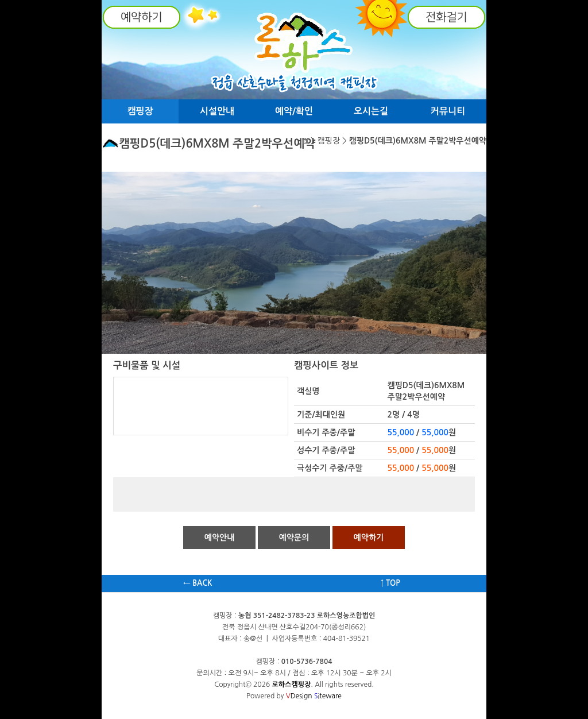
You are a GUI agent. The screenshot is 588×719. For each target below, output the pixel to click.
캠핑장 (140, 111)
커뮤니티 (448, 111)
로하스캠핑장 (292, 685)
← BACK (198, 583)
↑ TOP (390, 583)
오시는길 (371, 111)
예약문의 (294, 538)
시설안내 (217, 111)
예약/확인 (294, 111)
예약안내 (220, 538)
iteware (328, 696)
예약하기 (369, 538)
